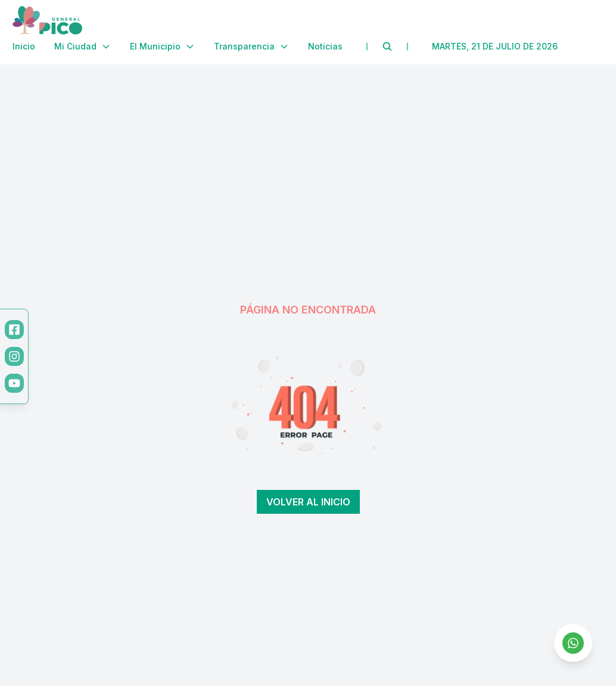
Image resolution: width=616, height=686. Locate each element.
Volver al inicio (308, 502)
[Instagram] (14, 356)
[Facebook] (14, 330)
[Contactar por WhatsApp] (573, 643)
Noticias (325, 46)
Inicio (24, 46)
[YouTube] (14, 383)
